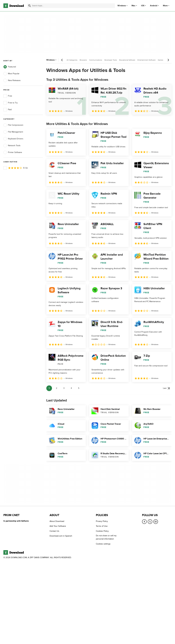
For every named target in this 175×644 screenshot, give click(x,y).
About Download (57, 521)
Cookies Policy (102, 531)
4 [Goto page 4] (71, 388)
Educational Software (127, 60)
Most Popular (11, 74)
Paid (8, 110)
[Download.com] (14, 6)
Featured (10, 67)
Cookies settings (103, 544)
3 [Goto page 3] (64, 388)
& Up (16, 168)
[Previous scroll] (62, 60)
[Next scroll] (168, 60)
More (166, 6)
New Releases (12, 80)
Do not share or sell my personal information (106, 537)
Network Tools (12, 146)
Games (161, 60)
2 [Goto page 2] (57, 388)
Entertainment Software (147, 60)
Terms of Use (102, 526)
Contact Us (54, 531)
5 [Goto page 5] (79, 388)
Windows (122, 6)
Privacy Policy (102, 521)
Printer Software (13, 152)
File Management (13, 132)
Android (154, 6)
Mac (133, 6)
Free (8, 96)
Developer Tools (111, 60)
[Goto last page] (166, 388)
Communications (96, 60)
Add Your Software (58, 526)
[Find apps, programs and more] (71, 6)
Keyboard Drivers (13, 139)
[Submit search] (30, 6)
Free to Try (11, 103)
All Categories (72, 60)
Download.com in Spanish (61, 536)
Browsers (83, 60)
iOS (143, 6)
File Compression (13, 125)
